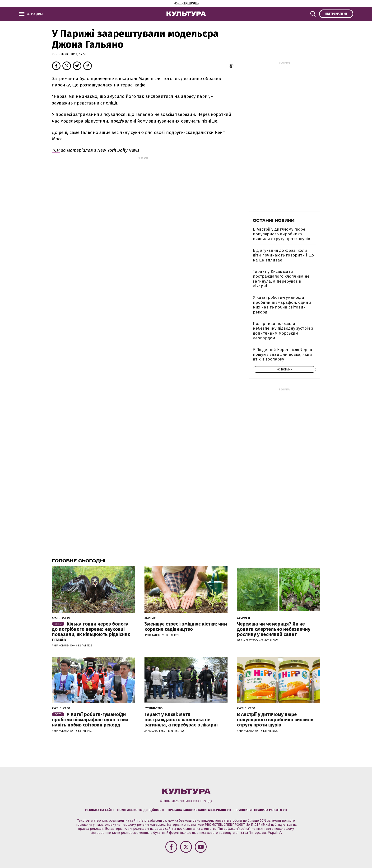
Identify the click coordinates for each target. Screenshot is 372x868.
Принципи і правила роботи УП (261, 810)
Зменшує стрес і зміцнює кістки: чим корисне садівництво (186, 626)
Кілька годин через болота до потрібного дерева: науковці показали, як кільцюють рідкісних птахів (91, 632)
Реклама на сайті (99, 810)
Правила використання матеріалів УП (199, 810)
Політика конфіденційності (141, 810)
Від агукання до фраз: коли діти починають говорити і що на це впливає (283, 255)
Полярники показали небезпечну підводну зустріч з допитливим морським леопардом (283, 331)
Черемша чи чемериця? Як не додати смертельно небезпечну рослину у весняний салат (274, 629)
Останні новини (274, 220)
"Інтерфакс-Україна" (234, 829)
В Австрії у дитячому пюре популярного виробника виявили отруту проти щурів (281, 234)
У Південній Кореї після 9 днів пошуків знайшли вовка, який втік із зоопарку (282, 355)
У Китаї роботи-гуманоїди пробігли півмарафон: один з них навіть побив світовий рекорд (282, 305)
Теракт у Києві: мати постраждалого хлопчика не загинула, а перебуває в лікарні (281, 279)
